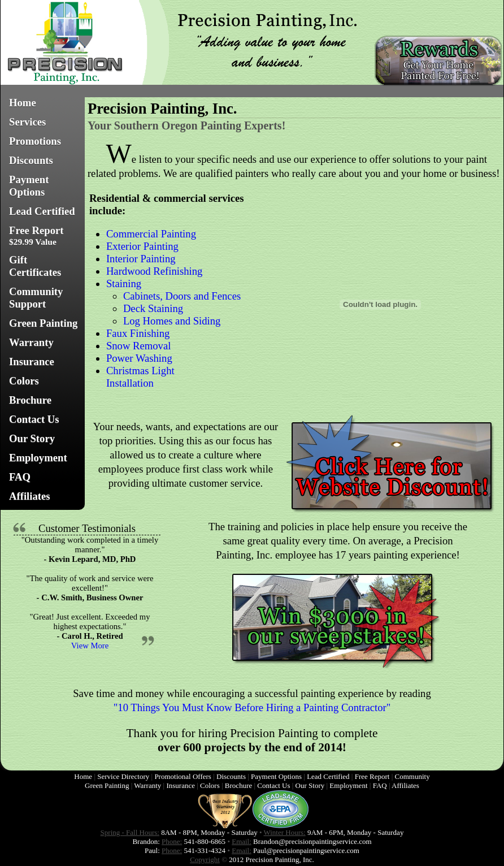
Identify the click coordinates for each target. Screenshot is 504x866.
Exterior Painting (142, 246)
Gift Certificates (35, 266)
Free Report (36, 235)
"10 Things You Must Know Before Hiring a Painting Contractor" (252, 707)
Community (412, 776)
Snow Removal (139, 346)
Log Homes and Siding (172, 321)
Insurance (32, 361)
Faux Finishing (138, 333)
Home (23, 103)
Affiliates (30, 496)
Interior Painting (141, 259)
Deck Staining (153, 308)
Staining (124, 283)
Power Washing (139, 358)
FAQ (20, 477)
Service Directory (123, 776)
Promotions (35, 141)
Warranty (31, 342)
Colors (24, 381)
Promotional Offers (183, 776)
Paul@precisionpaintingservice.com (306, 850)
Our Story (32, 438)
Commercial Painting (151, 234)
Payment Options (29, 186)
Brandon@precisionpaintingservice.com (312, 841)
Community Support (36, 298)
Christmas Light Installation (140, 377)
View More (90, 646)
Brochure (30, 400)
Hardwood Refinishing (154, 271)
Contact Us (34, 419)
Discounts (31, 160)
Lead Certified (42, 211)
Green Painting (43, 323)
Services (27, 122)
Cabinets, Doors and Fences (182, 296)
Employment (38, 458)
